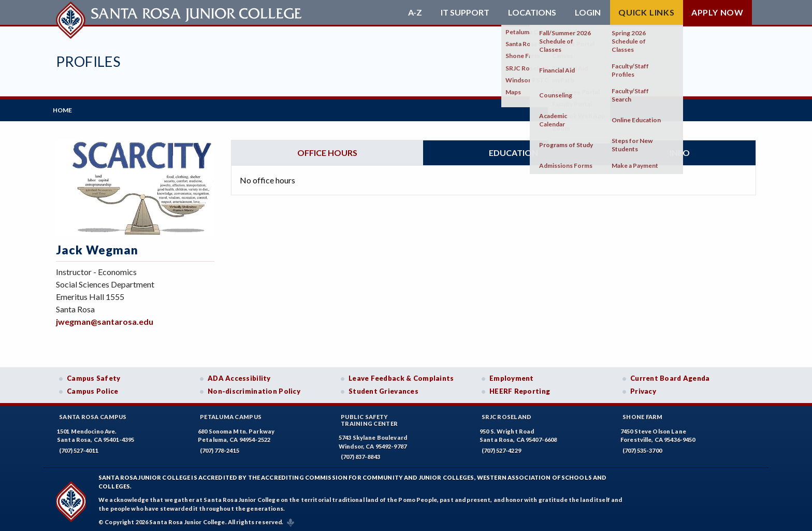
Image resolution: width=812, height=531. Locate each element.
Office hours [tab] (327, 149)
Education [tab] (513, 149)
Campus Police (93, 389)
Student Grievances (383, 389)
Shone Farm (643, 414)
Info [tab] (680, 149)
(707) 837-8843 (360, 454)
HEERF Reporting (520, 389)
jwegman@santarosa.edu (105, 318)
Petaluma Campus (231, 414)
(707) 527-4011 (79, 447)
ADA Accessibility (239, 375)
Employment (512, 375)
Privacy (643, 389)
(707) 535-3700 (642, 447)
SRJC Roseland (507, 414)
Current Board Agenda (670, 375)
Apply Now (717, 12)
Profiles (88, 61)
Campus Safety (94, 375)
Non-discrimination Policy (254, 389)
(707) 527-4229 (501, 447)
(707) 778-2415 (220, 447)
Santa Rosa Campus (93, 414)
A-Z (415, 12)
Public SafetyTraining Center (369, 417)
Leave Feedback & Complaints (401, 375)
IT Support (465, 12)
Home (66, 109)
